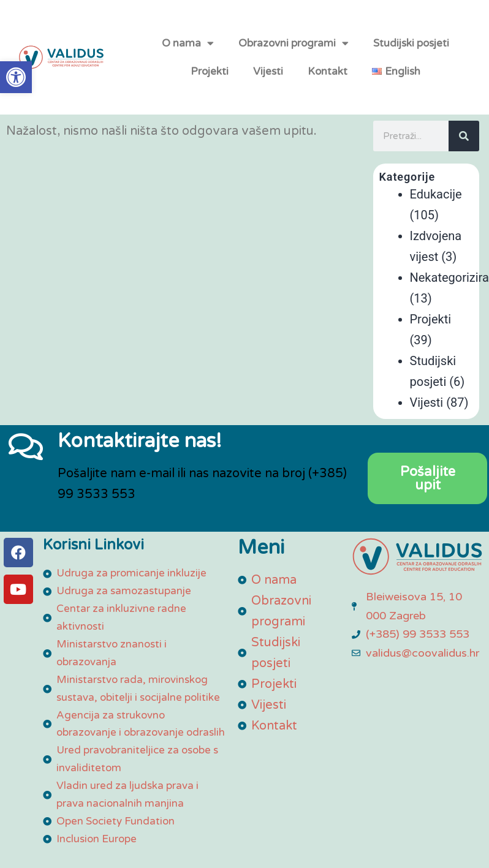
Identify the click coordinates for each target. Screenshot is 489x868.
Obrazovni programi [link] (294, 51)
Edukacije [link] (436, 210)
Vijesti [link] (268, 79)
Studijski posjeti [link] (411, 51)
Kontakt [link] (328, 79)
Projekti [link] (210, 79)
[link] (16, 77)
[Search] (464, 152)
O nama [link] (188, 51)
